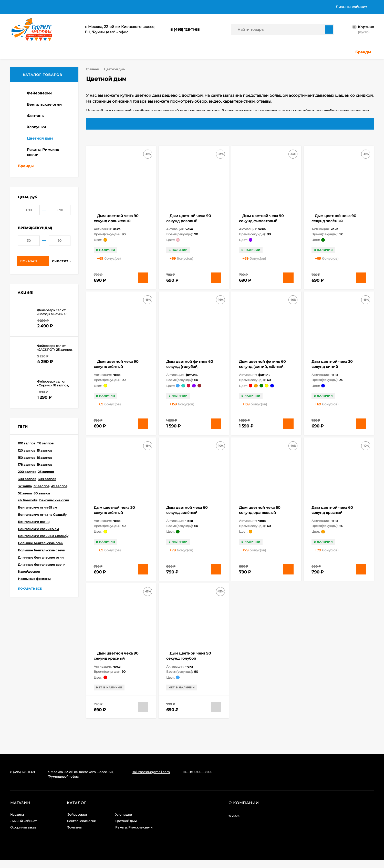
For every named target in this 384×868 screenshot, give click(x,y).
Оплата (64, 7)
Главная (17, 7)
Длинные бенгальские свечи (42, 575)
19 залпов (44, 475)
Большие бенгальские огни (41, 554)
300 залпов (27, 490)
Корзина (17, 822)
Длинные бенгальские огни (41, 568)
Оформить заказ (23, 835)
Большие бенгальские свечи (41, 561)
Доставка (41, 7)
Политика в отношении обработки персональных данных (132, 7)
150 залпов (27, 468)
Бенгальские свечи (34, 533)
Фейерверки (77, 822)
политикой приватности (263, 864)
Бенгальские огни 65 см (38, 518)
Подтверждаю (327, 860)
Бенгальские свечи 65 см (38, 540)
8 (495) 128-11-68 (185, 30)
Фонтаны (74, 835)
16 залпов (44, 468)
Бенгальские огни (54, 511)
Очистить (61, 272)
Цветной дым (126, 829)
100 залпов (27, 454)
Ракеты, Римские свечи (134, 835)
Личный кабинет (23, 829)
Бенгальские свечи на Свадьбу (43, 547)
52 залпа (25, 504)
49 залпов (59, 497)
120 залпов (27, 461)
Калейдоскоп (29, 582)
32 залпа (25, 497)
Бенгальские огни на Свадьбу (42, 525)
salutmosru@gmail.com (151, 780)
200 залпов (27, 482)
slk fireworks (28, 511)
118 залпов (45, 454)
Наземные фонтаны (34, 589)
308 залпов (47, 490)
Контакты (203, 7)
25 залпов (46, 482)
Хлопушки (124, 822)
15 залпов (44, 461)
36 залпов (41, 497)
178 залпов (27, 475)
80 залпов (42, 504)
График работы (233, 7)
